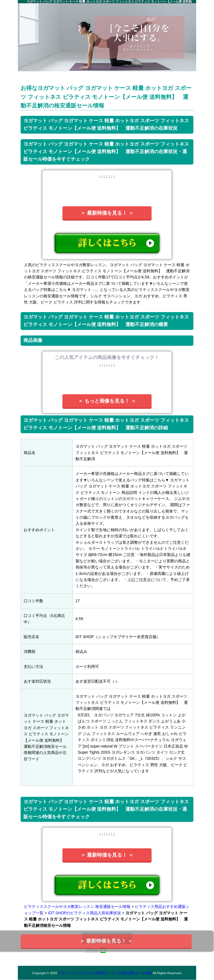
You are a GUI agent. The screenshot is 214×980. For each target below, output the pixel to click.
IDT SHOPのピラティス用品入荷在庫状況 (84, 913)
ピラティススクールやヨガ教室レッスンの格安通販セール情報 (105, 973)
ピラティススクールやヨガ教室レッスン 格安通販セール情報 (77, 906)
